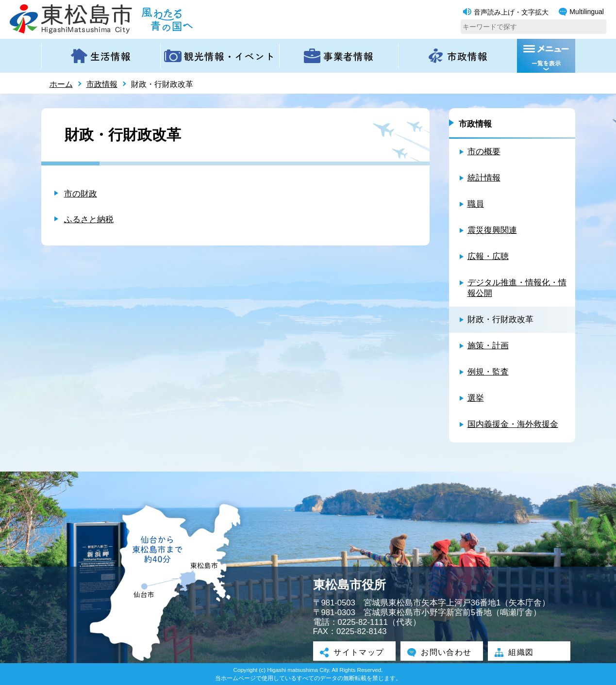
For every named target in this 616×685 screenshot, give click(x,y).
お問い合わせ (442, 652)
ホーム (61, 84)
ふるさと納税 (89, 220)
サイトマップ (354, 652)
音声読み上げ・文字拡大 (506, 12)
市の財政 (81, 194)
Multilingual (581, 12)
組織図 (516, 652)
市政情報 (102, 84)
